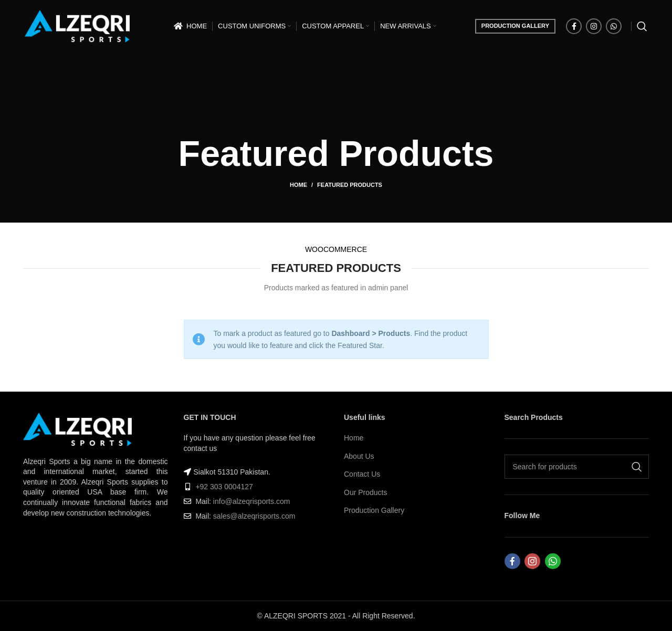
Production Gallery (374, 510)
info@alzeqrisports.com (252, 501)
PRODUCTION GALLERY (515, 26)
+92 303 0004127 (224, 487)
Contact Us (362, 474)
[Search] (642, 26)
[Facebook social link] (574, 26)
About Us (359, 456)
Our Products (365, 492)
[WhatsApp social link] (614, 26)
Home (298, 185)
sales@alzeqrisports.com (254, 516)
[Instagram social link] (594, 26)
